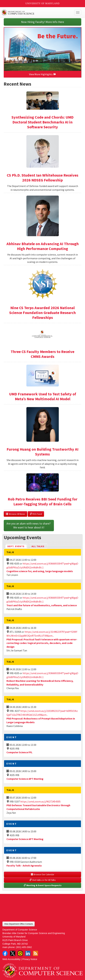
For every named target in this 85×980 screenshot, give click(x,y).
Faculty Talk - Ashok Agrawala (24, 865)
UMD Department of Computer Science (34, 13)
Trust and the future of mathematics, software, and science (42, 605)
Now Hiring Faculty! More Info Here (42, 22)
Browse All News (15, 514)
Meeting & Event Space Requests (43, 885)
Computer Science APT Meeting (25, 779)
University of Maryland (42, 3)
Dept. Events (17, 546)
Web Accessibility (11, 959)
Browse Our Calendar (43, 874)
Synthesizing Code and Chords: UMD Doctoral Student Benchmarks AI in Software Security (42, 122)
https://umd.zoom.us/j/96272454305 (40, 801)
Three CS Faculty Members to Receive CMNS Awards (42, 354)
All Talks (38, 546)
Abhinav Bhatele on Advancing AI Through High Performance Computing (43, 246)
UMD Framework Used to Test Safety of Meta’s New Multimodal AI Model (43, 396)
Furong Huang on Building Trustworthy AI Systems (42, 452)
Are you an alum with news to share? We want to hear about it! (29, 525)
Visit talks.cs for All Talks (43, 880)
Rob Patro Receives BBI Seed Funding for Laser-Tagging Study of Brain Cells (43, 502)
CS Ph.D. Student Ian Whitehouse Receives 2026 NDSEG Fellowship (43, 178)
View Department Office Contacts (19, 924)
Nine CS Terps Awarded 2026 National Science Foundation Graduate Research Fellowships (42, 313)
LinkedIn (28, 953)
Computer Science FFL (19, 752)
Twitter (13, 953)
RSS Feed (36, 514)
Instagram (20, 953)
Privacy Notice (30, 959)
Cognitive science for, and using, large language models (40, 571)
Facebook (5, 953)
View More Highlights (43, 74)
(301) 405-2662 (24, 947)
